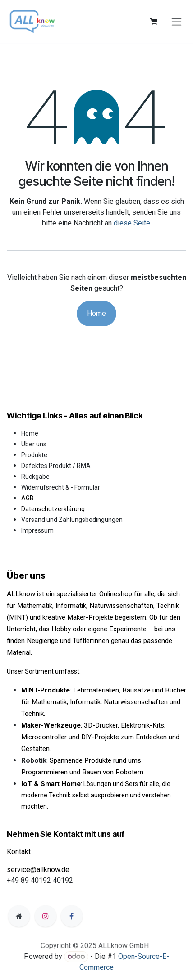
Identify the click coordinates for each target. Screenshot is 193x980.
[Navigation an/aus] (177, 22)
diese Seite (132, 223)
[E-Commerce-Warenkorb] (153, 22)
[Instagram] (46, 916)
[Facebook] (72, 916)
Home (96, 313)
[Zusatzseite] (19, 916)
